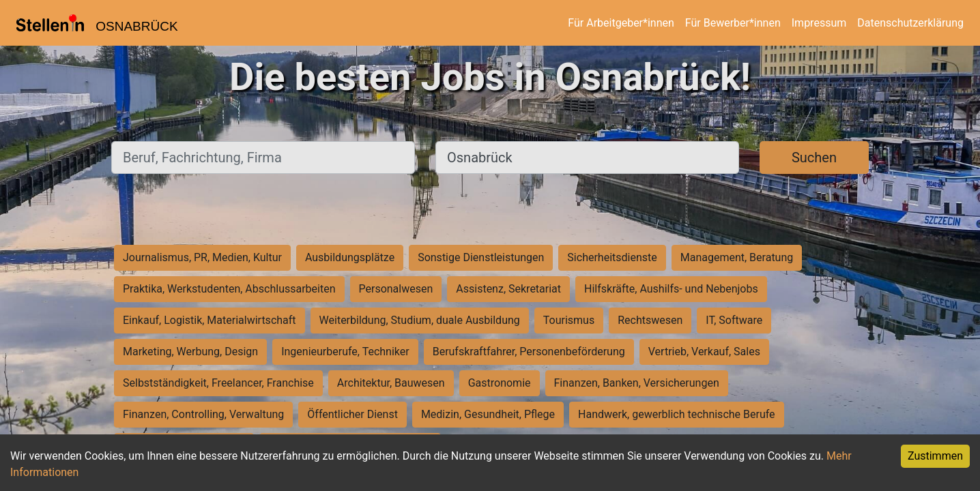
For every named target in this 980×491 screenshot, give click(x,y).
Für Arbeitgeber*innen (621, 23)
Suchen (814, 158)
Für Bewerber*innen (733, 23)
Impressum (819, 23)
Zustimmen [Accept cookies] (935, 456)
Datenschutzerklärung (910, 23)
